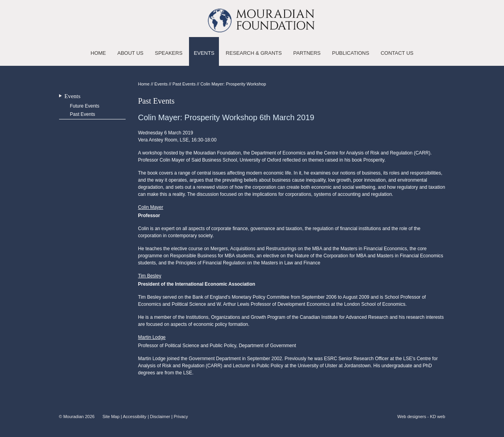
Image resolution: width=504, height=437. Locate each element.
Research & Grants (254, 53)
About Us (130, 53)
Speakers (169, 53)
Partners (307, 53)
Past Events (83, 114)
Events (204, 53)
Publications (350, 53)
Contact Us (397, 53)
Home (98, 53)
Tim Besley (150, 276)
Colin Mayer (151, 207)
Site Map (111, 417)
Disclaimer (160, 417)
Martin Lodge (152, 337)
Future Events (85, 106)
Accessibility (135, 417)
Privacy (181, 417)
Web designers (412, 417)
